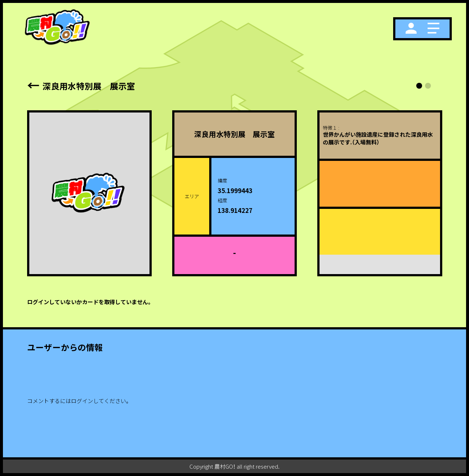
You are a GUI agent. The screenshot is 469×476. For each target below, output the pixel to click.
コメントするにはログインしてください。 (79, 401)
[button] (419, 86)
